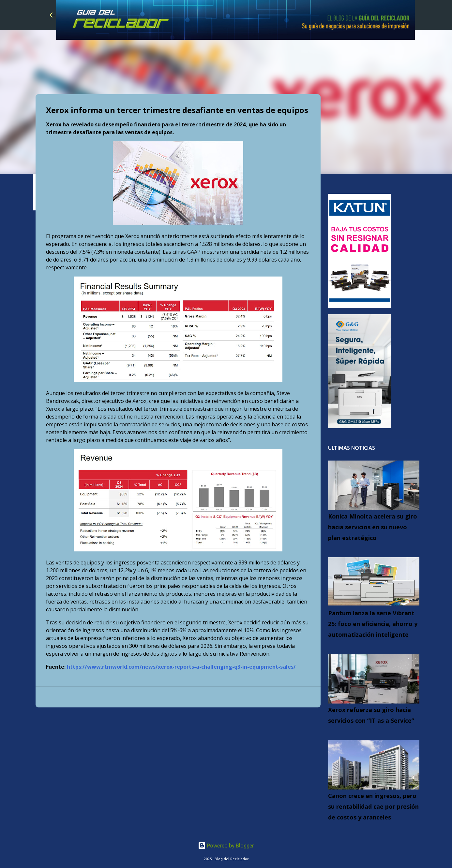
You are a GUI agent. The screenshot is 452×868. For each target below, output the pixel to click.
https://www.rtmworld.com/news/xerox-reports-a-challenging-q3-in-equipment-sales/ (181, 667)
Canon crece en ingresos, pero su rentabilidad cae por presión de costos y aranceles (373, 806)
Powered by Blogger (226, 846)
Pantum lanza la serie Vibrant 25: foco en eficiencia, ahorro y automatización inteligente (373, 624)
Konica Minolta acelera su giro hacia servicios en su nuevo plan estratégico (373, 527)
